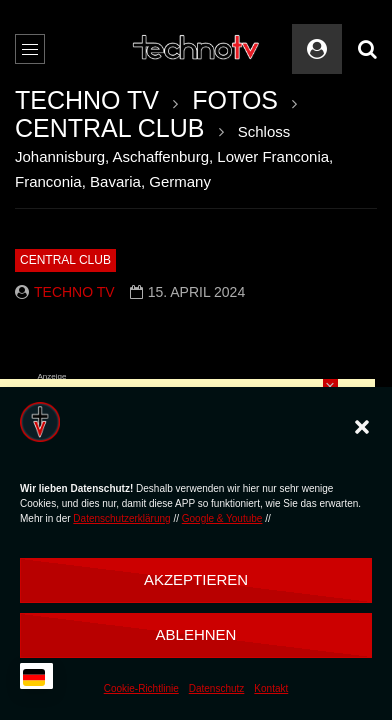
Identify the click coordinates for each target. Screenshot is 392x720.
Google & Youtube (222, 518)
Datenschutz (217, 688)
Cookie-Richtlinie (141, 688)
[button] (362, 427)
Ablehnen (196, 634)
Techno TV (74, 292)
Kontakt (271, 688)
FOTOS (235, 100)
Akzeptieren (196, 579)
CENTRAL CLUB (109, 128)
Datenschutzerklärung (121, 518)
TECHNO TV (87, 100)
